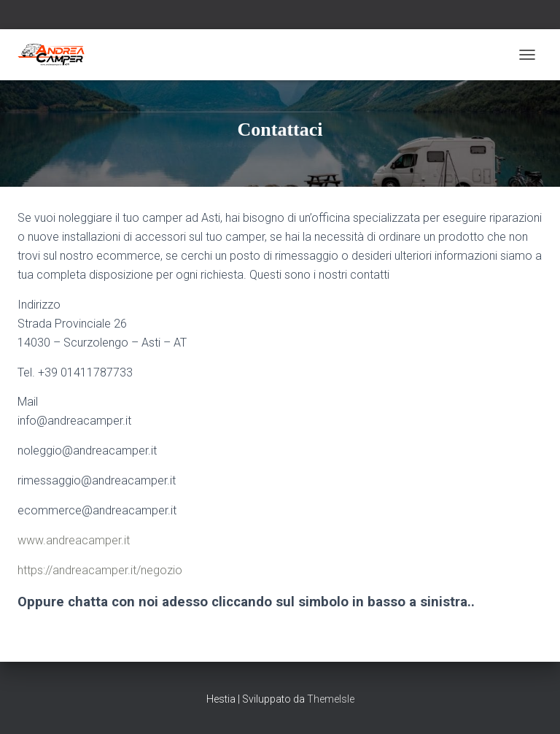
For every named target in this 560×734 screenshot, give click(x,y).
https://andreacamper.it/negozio (100, 570)
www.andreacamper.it (74, 540)
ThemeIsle (331, 699)
